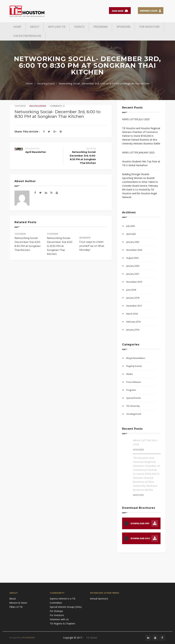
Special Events (134, 398)
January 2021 (133, 274)
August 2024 (132, 258)
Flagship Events (134, 366)
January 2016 (133, 330)
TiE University (133, 406)
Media (129, 374)
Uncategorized (46, 83)
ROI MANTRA (29, 638)
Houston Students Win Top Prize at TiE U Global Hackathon (141, 163)
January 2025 (133, 242)
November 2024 (134, 250)
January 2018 (133, 298)
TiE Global (91, 638)
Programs (131, 390)
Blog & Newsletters (136, 358)
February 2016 (133, 322)
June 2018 (131, 290)
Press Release (134, 382)
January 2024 (133, 266)
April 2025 (131, 234)
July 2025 (131, 226)
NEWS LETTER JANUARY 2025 (138, 152)
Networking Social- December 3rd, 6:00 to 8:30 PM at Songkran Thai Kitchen (60, 246)
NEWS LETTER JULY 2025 (136, 119)
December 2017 (134, 306)
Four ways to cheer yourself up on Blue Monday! (92, 246)
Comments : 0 (57, 106)
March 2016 (132, 314)
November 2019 (134, 282)
